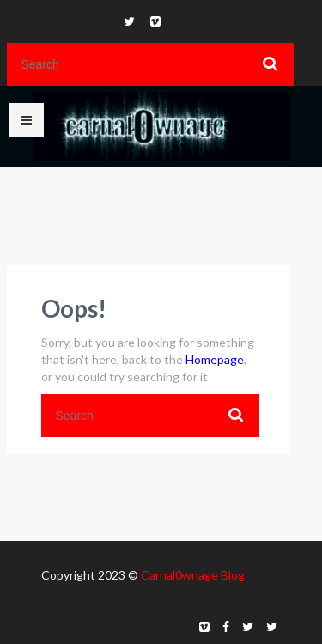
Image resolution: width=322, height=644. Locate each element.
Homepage (215, 359)
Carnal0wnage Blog (193, 575)
